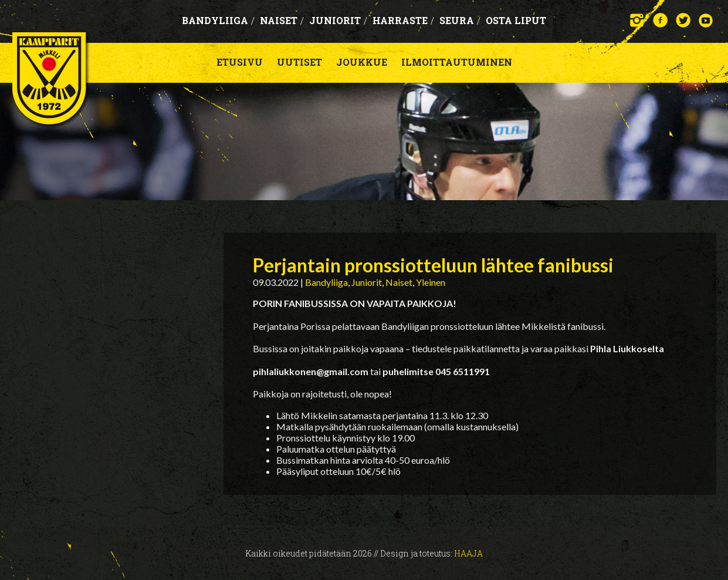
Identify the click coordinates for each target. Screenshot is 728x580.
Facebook (660, 20)
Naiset (282, 20)
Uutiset (299, 62)
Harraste (403, 20)
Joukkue (362, 62)
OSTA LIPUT (516, 20)
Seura (460, 20)
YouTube (706, 20)
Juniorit (338, 20)
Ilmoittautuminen (457, 62)
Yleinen (431, 282)
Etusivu (240, 62)
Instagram (637, 20)
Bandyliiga (218, 20)
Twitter (683, 20)
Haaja (468, 553)
